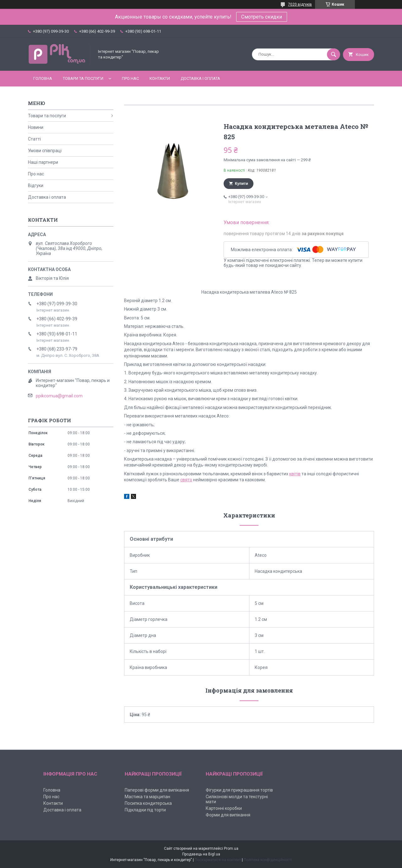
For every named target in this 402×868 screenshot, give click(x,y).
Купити (242, 184)
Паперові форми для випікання (157, 790)
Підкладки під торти (145, 810)
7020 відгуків (300, 4)
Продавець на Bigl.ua (201, 854)
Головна (43, 78)
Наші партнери (43, 162)
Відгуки (36, 185)
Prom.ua (231, 849)
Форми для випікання (228, 815)
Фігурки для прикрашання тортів (239, 790)
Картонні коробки (224, 808)
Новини (36, 127)
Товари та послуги (83, 78)
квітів (295, 474)
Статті (34, 139)
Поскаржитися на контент (218, 860)
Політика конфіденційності (268, 860)
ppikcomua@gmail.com (59, 396)
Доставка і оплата (200, 78)
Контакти (160, 78)
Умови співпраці (45, 151)
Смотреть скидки (262, 17)
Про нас (130, 78)
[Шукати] (334, 54)
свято (186, 480)
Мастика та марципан (147, 797)
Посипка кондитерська (148, 803)
